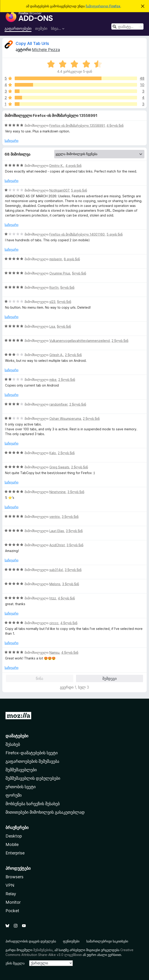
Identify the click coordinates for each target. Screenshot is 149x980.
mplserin (56, 259)
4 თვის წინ (73, 166)
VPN (10, 885)
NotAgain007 (59, 190)
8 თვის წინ (72, 259)
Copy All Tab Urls (32, 43)
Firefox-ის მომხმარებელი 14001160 (77, 234)
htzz (53, 598)
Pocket (12, 911)
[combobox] (127, 26)
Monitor (13, 902)
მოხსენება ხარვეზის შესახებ (33, 804)
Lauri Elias (57, 531)
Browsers (14, 877)
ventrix (55, 517)
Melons (55, 584)
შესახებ (13, 744)
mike (53, 380)
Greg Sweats (59, 467)
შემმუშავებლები (21, 770)
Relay (11, 894)
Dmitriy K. (56, 166)
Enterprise (15, 853)
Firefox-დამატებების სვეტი (32, 753)
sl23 (52, 302)
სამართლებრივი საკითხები (107, 941)
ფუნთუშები (71, 941)
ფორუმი (14, 795)
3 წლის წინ (76, 492)
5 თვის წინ (79, 190)
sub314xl (56, 570)
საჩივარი (11, 141)
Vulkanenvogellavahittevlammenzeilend (80, 341)
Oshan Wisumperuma (65, 419)
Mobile (12, 844)
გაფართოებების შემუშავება (32, 761)
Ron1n (54, 287)
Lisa (52, 326)
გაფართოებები (18, 28)
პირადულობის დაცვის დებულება (31, 941)
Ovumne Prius (60, 273)
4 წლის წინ (115, 125)
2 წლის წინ (120, 341)
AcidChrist (57, 545)
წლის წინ (79, 273)
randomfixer (58, 404)
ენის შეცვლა (15, 963)
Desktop (14, 836)
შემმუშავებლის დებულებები (33, 778)
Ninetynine (58, 492)
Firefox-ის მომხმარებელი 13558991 (77, 125)
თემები (41, 28)
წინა (39, 678)
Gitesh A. (56, 355)
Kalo (53, 453)
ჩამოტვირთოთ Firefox (103, 6)
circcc (54, 623)
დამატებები (17, 736)
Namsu (54, 652)
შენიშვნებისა (43, 950)
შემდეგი (110, 678)
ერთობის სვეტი (21, 787)
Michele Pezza (46, 50)
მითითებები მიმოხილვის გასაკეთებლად (45, 812)
